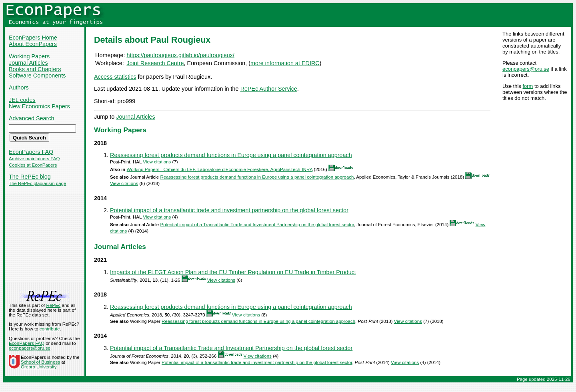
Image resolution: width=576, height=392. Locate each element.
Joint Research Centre (155, 63)
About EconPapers (33, 44)
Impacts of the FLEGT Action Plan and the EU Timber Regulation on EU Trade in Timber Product (233, 272)
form (528, 86)
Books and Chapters (35, 69)
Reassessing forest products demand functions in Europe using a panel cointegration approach (231, 155)
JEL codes (22, 100)
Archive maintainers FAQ (34, 159)
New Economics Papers (39, 106)
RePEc (53, 305)
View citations (157, 162)
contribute (50, 329)
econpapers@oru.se (526, 69)
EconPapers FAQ (31, 152)
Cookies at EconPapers (33, 165)
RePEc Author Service (269, 89)
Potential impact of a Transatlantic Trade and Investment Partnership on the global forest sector (257, 225)
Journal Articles (28, 63)
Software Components (37, 76)
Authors (19, 88)
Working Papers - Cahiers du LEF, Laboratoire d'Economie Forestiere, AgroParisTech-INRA (220, 169)
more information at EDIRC (285, 63)
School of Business (40, 362)
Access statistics (115, 77)
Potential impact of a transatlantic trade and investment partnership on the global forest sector (229, 210)
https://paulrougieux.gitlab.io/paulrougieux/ (180, 55)
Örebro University (39, 367)
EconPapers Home (33, 38)
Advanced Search (32, 118)
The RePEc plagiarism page (37, 183)
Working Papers (29, 56)
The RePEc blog (30, 177)
